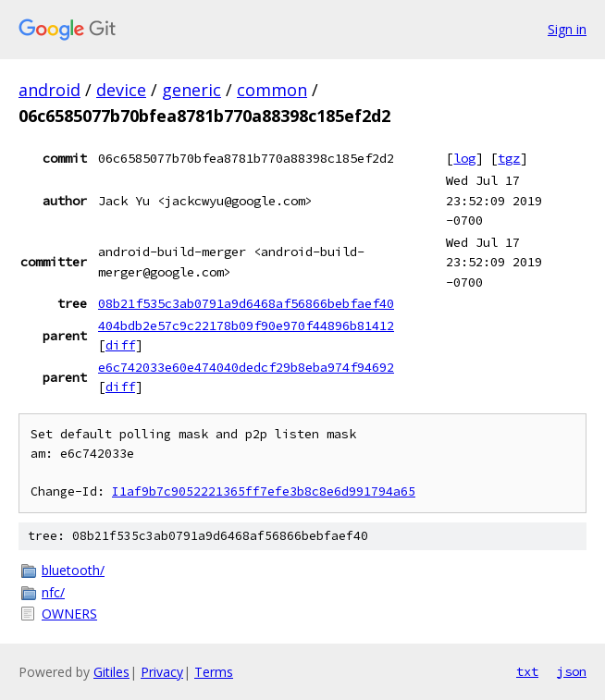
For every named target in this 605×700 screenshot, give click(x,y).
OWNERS (69, 614)
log (464, 158)
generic (191, 90)
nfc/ (53, 592)
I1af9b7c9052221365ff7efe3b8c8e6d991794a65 (264, 491)
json (572, 671)
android (49, 90)
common (272, 90)
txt (527, 671)
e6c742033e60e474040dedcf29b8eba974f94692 (246, 367)
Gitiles (111, 672)
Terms (214, 672)
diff (120, 345)
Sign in (567, 29)
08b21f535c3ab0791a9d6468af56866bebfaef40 (246, 303)
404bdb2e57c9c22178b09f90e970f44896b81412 (246, 325)
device (121, 90)
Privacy (162, 672)
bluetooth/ (73, 570)
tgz (509, 158)
